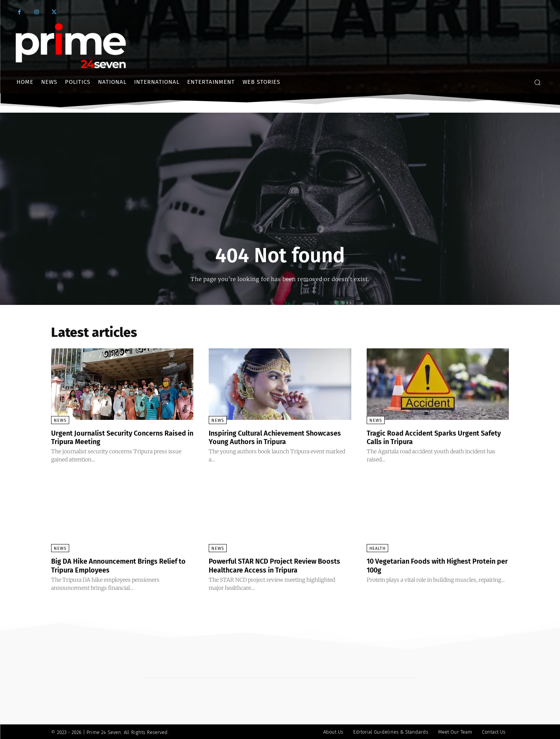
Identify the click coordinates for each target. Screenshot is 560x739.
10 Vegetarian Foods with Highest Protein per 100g (426, 565)
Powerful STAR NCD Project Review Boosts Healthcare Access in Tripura (272, 565)
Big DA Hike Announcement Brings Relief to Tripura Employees (111, 565)
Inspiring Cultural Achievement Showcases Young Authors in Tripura (273, 437)
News (60, 420)
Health (377, 548)
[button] (537, 82)
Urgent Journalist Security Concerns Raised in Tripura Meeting (114, 437)
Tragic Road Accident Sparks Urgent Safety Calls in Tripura (430, 437)
